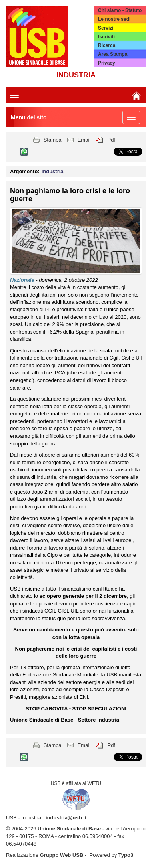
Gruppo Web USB (62, 855)
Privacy (107, 63)
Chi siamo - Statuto (120, 10)
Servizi (106, 28)
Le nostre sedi (114, 19)
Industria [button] (53, 171)
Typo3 (126, 855)
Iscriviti (106, 37)
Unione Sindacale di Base (69, 829)
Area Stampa (113, 54)
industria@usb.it (66, 818)
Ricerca (107, 45)
